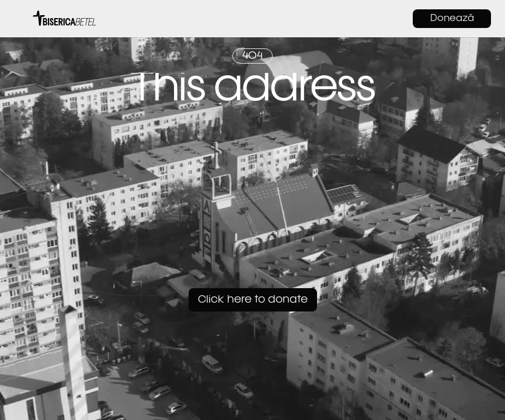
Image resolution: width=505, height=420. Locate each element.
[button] (20, 19)
